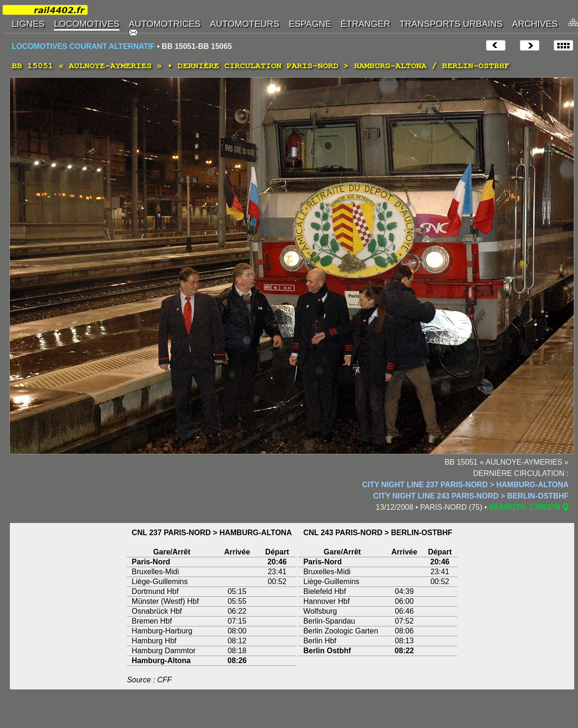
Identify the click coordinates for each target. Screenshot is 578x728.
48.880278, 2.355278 (525, 507)
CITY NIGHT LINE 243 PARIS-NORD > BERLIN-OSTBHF (471, 496)
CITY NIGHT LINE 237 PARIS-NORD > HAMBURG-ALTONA (465, 485)
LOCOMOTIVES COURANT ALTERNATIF (83, 46)
